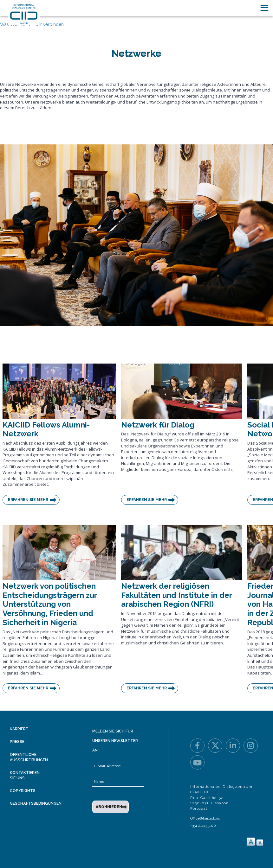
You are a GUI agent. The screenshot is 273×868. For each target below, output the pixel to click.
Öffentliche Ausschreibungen (29, 757)
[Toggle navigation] (264, 8)
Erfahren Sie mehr (28, 500)
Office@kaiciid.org (205, 818)
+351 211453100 (203, 826)
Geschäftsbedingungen (36, 803)
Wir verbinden (49, 24)
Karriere (19, 729)
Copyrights (23, 791)
